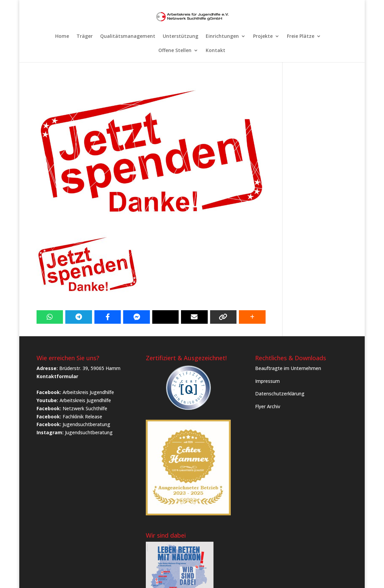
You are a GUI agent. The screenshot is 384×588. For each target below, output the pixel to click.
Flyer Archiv (268, 406)
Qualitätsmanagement (128, 36)
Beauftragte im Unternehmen (288, 368)
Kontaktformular (57, 376)
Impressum (267, 381)
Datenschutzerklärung (280, 394)
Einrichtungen (222, 36)
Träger (85, 36)
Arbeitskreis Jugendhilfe (88, 392)
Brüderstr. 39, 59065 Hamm (90, 368)
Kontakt (216, 51)
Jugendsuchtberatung (86, 424)
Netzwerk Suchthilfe (85, 408)
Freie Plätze (301, 36)
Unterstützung (180, 36)
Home (62, 36)
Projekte (263, 36)
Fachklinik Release (82, 416)
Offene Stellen (175, 51)
